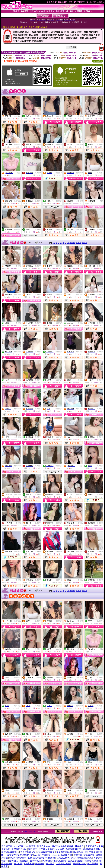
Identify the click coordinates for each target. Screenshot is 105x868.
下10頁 (78, 243)
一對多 (18, 173)
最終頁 (85, 243)
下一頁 (72, 243)
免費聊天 (38, 173)
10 (68, 243)
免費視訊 (17, 116)
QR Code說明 (98, 61)
